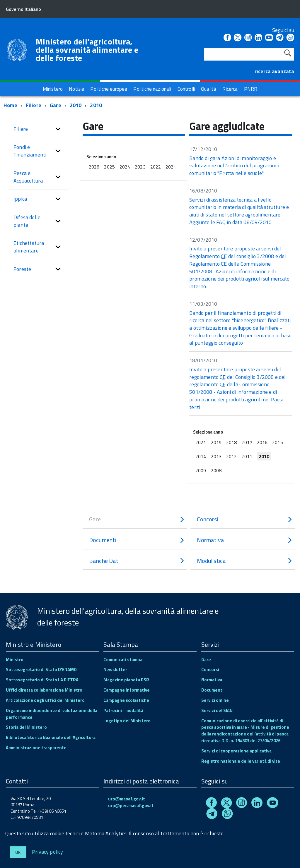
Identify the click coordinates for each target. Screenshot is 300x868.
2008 (216, 470)
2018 (231, 442)
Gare (56, 105)
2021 (171, 167)
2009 (201, 470)
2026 (94, 167)
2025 (109, 167)
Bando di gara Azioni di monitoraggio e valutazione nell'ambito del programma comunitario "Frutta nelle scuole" (234, 166)
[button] (58, 129)
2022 (156, 167)
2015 (277, 442)
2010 (76, 105)
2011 (247, 456)
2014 (201, 456)
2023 (140, 167)
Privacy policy (48, 851)
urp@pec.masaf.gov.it (131, 806)
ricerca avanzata (274, 71)
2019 (216, 442)
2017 (247, 442)
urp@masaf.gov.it (127, 799)
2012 (231, 456)
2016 (262, 442)
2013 (216, 456)
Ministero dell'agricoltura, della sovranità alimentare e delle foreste (87, 50)
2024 (125, 167)
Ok (18, 852)
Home (10, 105)
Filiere (34, 105)
